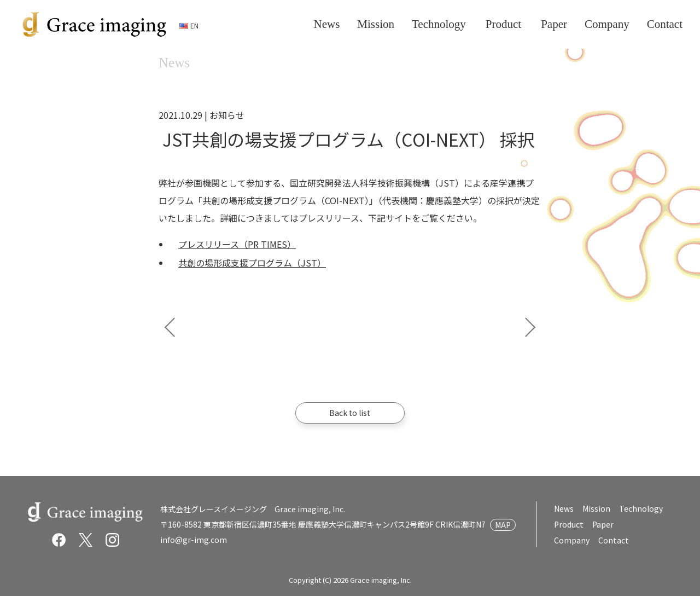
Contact (613, 540)
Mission (596, 508)
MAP (503, 525)
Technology (641, 508)
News (564, 508)
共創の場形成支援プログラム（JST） (252, 263)
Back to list (350, 413)
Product (568, 524)
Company (572, 540)
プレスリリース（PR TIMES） (237, 244)
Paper (602, 524)
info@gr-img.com (194, 540)
